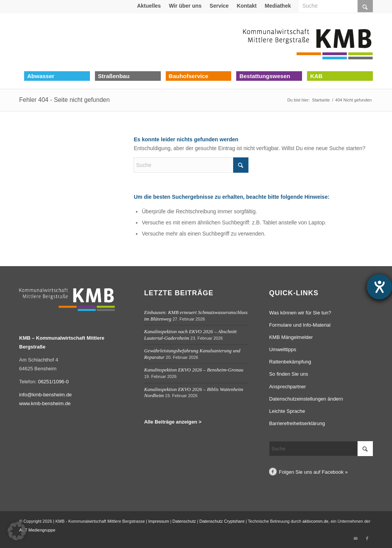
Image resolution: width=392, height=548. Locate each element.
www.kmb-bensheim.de (45, 403)
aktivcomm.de (315, 521)
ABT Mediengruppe (37, 530)
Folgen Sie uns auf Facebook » (313, 472)
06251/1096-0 (53, 382)
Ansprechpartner (287, 387)
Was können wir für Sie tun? (300, 313)
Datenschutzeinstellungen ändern (306, 399)
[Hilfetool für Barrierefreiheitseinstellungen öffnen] (379, 287)
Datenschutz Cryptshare (223, 521)
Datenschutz (184, 521)
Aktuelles (149, 6)
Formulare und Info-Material (300, 325)
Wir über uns (185, 6)
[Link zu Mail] (356, 538)
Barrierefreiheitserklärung (297, 423)
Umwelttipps (283, 349)
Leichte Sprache (287, 411)
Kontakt (247, 6)
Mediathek (278, 6)
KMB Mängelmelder (291, 337)
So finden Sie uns (289, 374)
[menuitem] (149, 6)
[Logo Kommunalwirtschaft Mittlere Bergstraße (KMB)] (308, 42)
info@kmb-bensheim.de (45, 395)
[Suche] (191, 165)
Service (219, 6)
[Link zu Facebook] (367, 538)
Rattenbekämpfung (290, 362)
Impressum (158, 521)
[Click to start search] (241, 165)
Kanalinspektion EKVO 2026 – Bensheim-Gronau (194, 370)
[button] (17, 531)
